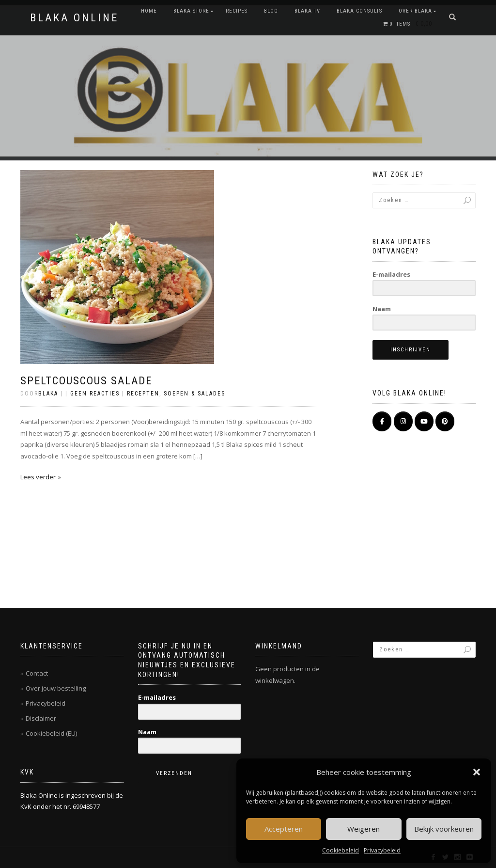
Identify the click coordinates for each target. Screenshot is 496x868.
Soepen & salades (194, 394)
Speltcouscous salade (86, 381)
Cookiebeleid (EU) (51, 733)
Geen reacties (95, 394)
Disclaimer (41, 718)
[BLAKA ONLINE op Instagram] (403, 421)
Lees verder (38, 477)
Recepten (143, 394)
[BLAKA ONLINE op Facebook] (382, 421)
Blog (271, 11)
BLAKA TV (307, 11)
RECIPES (237, 11)
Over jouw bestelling (56, 688)
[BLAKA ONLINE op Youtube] (424, 421)
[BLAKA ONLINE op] (382, 439)
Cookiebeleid (341, 850)
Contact (37, 673)
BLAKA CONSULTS (359, 11)
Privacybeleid (382, 850)
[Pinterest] (445, 421)
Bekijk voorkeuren (444, 829)
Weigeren (364, 829)
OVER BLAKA (415, 11)
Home (149, 11)
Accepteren (284, 829)
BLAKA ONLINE (74, 18)
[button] (477, 772)
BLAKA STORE (191, 11)
